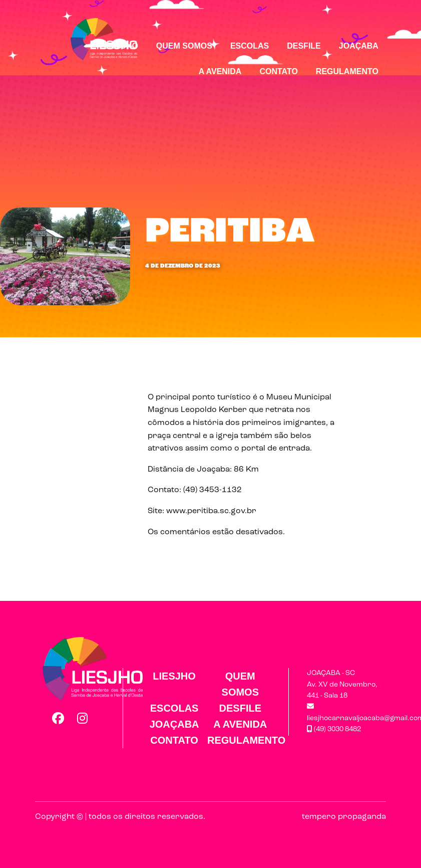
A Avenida (220, 72)
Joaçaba (359, 46)
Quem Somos (184, 46)
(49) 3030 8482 (334, 729)
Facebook (58, 718)
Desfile (304, 46)
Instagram (83, 718)
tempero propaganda (344, 817)
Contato (278, 72)
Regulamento (347, 72)
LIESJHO (121, 46)
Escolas (250, 46)
